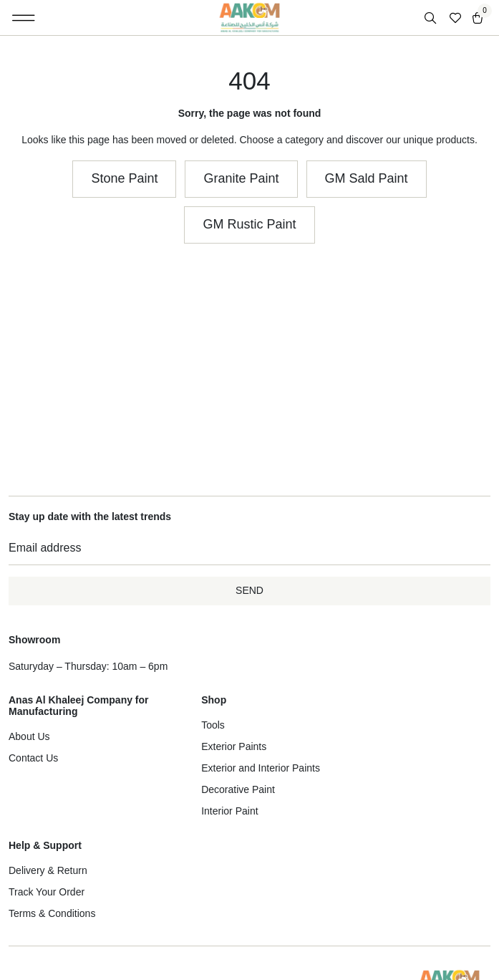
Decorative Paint (238, 789)
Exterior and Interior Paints (261, 768)
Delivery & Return (48, 870)
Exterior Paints (234, 746)
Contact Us (33, 758)
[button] (24, 18)
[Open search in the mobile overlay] (432, 18)
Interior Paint (229, 811)
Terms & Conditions (52, 913)
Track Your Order (47, 892)
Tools (213, 725)
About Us (29, 736)
